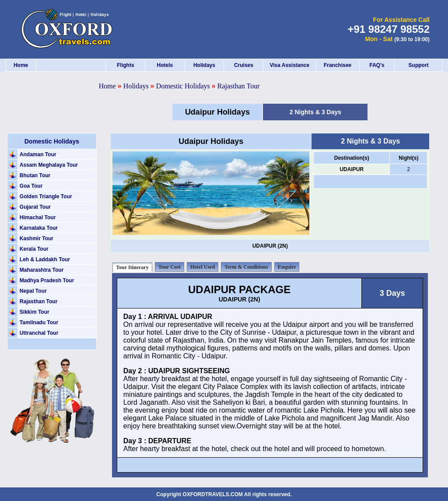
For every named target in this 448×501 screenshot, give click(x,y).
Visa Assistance (289, 65)
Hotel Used (203, 267)
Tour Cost (170, 267)
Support (419, 65)
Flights (125, 65)
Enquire (287, 267)
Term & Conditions (246, 267)
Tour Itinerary (132, 267)
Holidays (204, 65)
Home (21, 65)
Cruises (244, 65)
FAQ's (377, 65)
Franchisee (338, 65)
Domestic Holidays (184, 86)
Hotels (165, 65)
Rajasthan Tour (239, 86)
